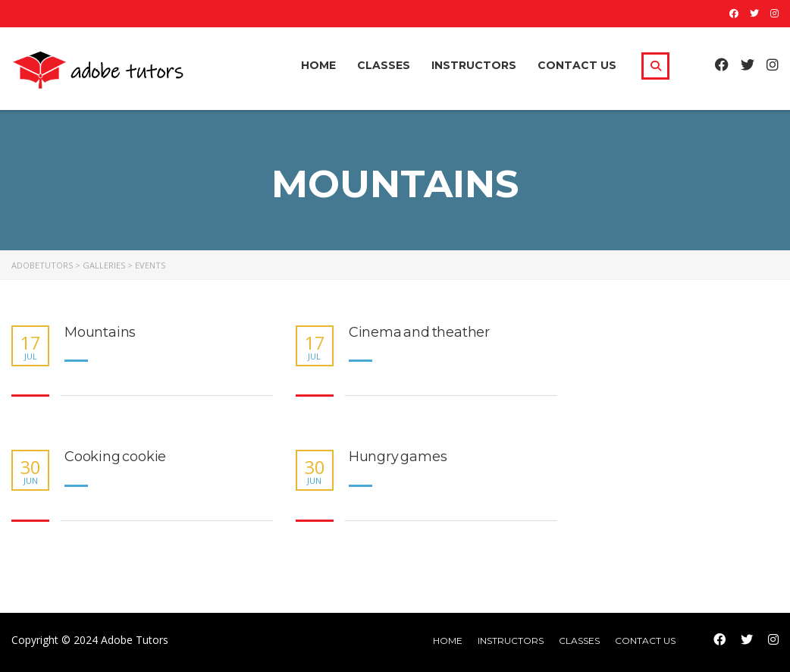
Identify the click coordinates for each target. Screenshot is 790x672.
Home (318, 65)
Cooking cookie (115, 457)
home (448, 641)
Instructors (474, 65)
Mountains (100, 333)
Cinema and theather (419, 333)
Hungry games (398, 457)
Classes (384, 65)
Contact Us (577, 65)
